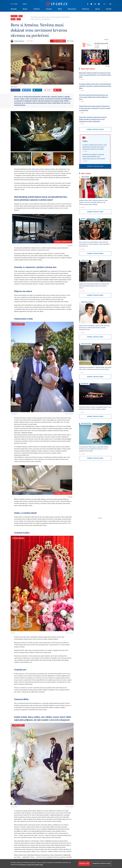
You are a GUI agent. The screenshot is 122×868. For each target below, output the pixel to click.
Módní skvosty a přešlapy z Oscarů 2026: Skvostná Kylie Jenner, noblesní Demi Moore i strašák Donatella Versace (94, 328)
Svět (21, 16)
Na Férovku (85, 384)
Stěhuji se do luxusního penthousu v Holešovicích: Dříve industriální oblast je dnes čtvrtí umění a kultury (94, 286)
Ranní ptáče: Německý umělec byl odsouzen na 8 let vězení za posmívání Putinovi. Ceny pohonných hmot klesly (95, 75)
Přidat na (57, 41)
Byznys (25, 9)
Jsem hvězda (85, 177)
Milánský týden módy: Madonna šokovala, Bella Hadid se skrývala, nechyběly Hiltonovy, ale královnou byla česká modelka (93, 202)
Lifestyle (49, 9)
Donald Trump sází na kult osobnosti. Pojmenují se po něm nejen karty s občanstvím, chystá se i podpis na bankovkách (95, 108)
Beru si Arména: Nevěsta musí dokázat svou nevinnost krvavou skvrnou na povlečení (39, 30)
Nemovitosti (72, 9)
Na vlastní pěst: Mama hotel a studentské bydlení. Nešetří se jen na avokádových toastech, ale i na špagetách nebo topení (94, 449)
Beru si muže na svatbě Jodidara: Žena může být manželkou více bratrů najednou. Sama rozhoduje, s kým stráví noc (95, 244)
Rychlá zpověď (86, 344)
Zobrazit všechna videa (95, 166)
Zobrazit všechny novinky (95, 129)
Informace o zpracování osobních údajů (31, 865)
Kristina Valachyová (19, 41)
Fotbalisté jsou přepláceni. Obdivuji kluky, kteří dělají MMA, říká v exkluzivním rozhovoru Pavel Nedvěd (94, 157)
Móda (60, 9)
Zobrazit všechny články (95, 212)
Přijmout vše (84, 864)
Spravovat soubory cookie (101, 864)
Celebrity (37, 9)
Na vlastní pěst (86, 423)
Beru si (83, 219)
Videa (25, 4)
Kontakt (109, 9)
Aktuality (14, 9)
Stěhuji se (84, 260)
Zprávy (98, 9)
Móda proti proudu (88, 302)
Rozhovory (86, 9)
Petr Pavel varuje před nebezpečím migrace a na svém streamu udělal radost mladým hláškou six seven (94, 97)
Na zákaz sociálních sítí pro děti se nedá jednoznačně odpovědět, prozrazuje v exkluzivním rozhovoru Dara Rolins (95, 86)
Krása (13, 19)
